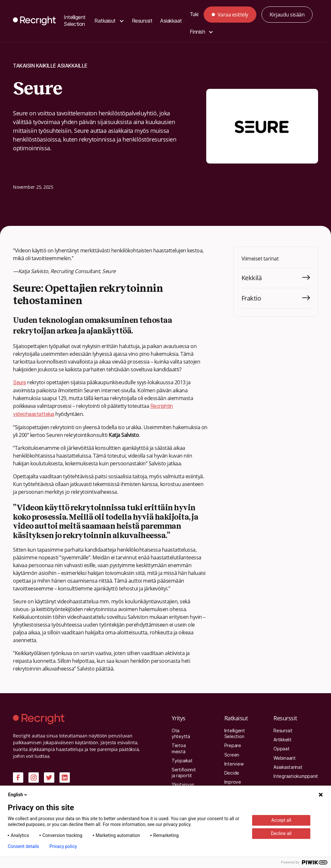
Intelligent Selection (75, 21)
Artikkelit (283, 740)
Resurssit (142, 21)
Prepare (233, 746)
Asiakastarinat (288, 767)
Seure (20, 382)
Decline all (281, 833)
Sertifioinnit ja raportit (184, 773)
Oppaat (282, 749)
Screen (232, 755)
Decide (232, 773)
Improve (233, 782)
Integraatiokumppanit (296, 776)
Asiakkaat (171, 21)
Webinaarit (285, 758)
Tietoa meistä (179, 748)
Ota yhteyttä (181, 734)
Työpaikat (182, 761)
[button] (109, 21)
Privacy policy (63, 846)
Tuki (194, 14)
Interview (234, 764)
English (18, 795)
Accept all (281, 820)
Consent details (23, 846)
